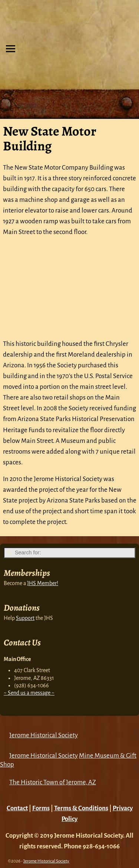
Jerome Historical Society (44, 735)
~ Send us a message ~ (29, 693)
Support (25, 618)
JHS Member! (43, 583)
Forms (41, 808)
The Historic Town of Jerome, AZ (53, 782)
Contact (17, 808)
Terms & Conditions (81, 808)
